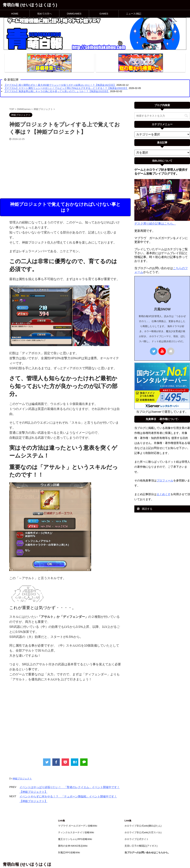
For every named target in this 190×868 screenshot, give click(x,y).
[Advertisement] (65, 169)
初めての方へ (45, 14)
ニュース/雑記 (134, 14)
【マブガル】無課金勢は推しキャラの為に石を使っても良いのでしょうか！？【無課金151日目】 (57, 91)
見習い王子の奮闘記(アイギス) (141, 846)
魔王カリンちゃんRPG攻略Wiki (75, 839)
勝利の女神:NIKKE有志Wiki (73, 846)
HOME (15, 14)
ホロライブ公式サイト (137, 839)
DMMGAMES (74, 14)
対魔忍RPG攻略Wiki (69, 852)
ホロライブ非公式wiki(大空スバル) (143, 832)
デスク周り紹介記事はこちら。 (155, 224)
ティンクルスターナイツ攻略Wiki (76, 832)
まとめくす (164, 494)
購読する (145, 509)
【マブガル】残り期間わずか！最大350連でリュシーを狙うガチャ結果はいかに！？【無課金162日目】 (60, 85)
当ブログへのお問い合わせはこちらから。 (147, 852)
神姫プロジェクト (22, 779)
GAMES (104, 14)
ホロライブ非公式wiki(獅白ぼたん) (143, 826)
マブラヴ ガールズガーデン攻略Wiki (78, 826)
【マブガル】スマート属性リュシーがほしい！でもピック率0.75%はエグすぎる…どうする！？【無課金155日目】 (66, 88)
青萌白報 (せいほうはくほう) (30, 5)
